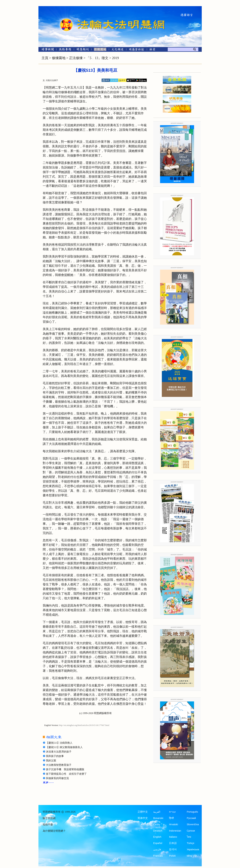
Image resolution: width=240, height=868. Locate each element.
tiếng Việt (192, 856)
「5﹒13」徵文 (97, 58)
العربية (157, 812)
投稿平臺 (48, 825)
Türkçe (191, 843)
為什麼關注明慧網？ (54, 831)
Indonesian (175, 831)
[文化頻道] (118, 50)
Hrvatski (173, 824)
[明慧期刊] (83, 50)
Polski (172, 856)
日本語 (173, 843)
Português (192, 812)
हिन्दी (171, 818)
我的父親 (51, 761)
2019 (115, 58)
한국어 (173, 849)
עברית (172, 812)
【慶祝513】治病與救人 (59, 743)
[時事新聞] (47, 50)
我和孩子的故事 (55, 756)
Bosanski (158, 818)
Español (158, 843)
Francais (158, 856)
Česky (157, 824)
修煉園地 (59, 58)
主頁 (45, 58)
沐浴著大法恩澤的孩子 (59, 752)
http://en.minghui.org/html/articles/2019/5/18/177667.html (84, 725)
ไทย (189, 837)
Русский (191, 818)
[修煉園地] (100, 50)
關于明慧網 (49, 818)
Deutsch (158, 831)
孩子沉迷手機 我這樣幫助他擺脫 (65, 769)
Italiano (173, 837)
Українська (193, 849)
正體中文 (143, 812)
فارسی (157, 849)
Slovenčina (193, 824)
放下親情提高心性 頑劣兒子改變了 (66, 774)
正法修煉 (76, 58)
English (157, 837)
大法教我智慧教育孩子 (59, 765)
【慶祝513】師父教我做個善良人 (64, 747)
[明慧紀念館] (137, 50)
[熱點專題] (65, 50)
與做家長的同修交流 (57, 778)
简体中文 (143, 818)
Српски (191, 831)
